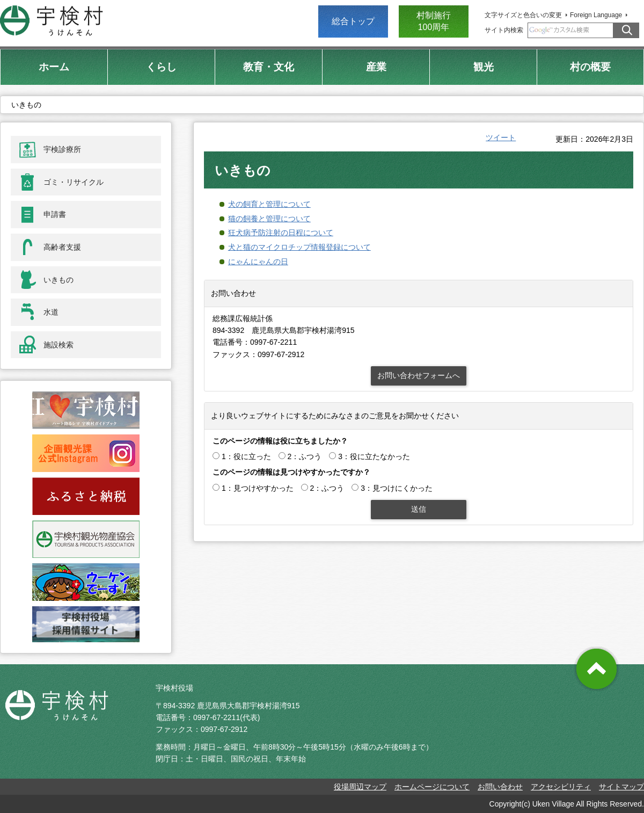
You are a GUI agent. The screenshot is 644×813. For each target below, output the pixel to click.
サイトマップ (621, 787)
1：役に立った (246, 456)
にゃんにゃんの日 (258, 262)
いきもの (58, 280)
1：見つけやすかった (258, 488)
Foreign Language (596, 15)
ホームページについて (432, 787)
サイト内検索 (504, 30)
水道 (51, 312)
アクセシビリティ (561, 787)
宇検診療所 (62, 149)
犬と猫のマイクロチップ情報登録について (299, 247)
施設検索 (58, 345)
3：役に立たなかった (374, 456)
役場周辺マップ (360, 787)
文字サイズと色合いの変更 (523, 15)
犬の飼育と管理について (269, 204)
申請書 (55, 214)
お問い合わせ (500, 787)
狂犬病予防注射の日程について (281, 233)
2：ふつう (305, 456)
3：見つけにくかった (397, 488)
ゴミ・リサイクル (74, 182)
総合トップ (353, 21)
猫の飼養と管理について (269, 219)
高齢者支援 (62, 247)
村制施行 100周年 (434, 21)
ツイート (501, 137)
